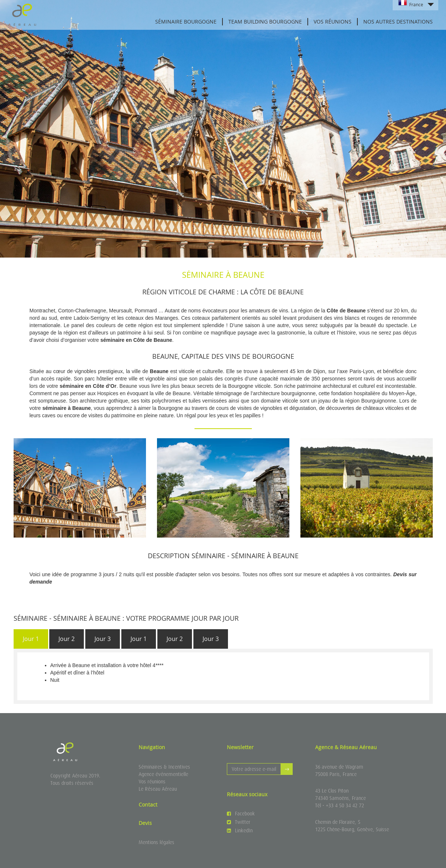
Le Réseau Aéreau (158, 789)
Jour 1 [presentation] (31, 639)
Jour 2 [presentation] (67, 639)
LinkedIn (240, 830)
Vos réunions (333, 22)
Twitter (239, 822)
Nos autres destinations (398, 22)
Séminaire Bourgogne (186, 22)
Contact (148, 805)
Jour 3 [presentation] (103, 639)
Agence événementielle (163, 774)
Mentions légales (156, 842)
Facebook (241, 814)
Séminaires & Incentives (164, 767)
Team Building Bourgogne (265, 22)
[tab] (31, 639)
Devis (145, 823)
